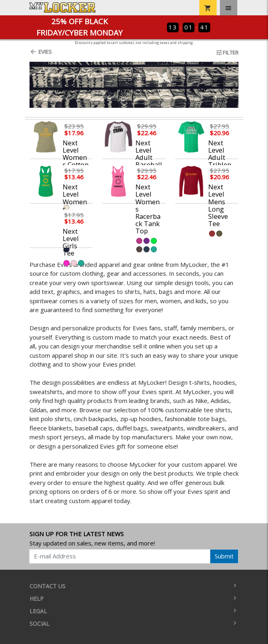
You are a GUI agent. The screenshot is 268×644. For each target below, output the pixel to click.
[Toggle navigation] (229, 8)
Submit (224, 556)
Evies (41, 52)
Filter (227, 52)
